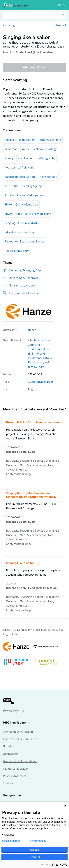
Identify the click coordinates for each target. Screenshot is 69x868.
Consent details (11, 841)
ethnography (47, 158)
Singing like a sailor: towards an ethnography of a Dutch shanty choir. (31, 495)
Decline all (35, 857)
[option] (34, 655)
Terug (11, 25)
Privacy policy (38, 841)
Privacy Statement (15, 776)
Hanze (32, 330)
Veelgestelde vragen (16, 768)
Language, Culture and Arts (22, 223)
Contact (8, 783)
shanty (9, 158)
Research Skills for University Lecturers (33, 422)
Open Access (11, 754)
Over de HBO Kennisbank (19, 732)
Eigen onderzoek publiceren (21, 739)
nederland (11, 149)
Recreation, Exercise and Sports (24, 241)
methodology (48, 177)
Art (7, 186)
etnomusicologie (50, 140)
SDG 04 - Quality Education (21, 204)
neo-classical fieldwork (19, 167)
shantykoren (27, 140)
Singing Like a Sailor (20, 563)
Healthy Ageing (32, 186)
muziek (9, 140)
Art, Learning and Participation (24, 195)
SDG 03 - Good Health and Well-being (28, 214)
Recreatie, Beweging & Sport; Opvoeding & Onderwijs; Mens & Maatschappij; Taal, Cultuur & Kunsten (33, 465)
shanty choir (26, 158)
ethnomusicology (45, 149)
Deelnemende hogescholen (20, 761)
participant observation (20, 177)
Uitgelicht (9, 746)
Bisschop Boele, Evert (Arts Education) (29, 52)
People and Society (17, 251)
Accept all (35, 850)
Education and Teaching (20, 232)
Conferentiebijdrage (41, 382)
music (26, 149)
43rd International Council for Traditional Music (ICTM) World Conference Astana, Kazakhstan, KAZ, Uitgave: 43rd (40, 353)
